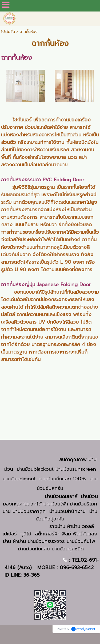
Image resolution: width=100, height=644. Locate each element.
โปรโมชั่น (8, 32)
